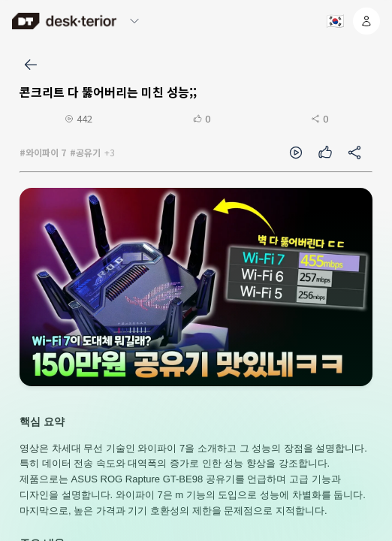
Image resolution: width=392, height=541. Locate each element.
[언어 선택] (334, 21)
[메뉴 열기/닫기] (134, 21)
